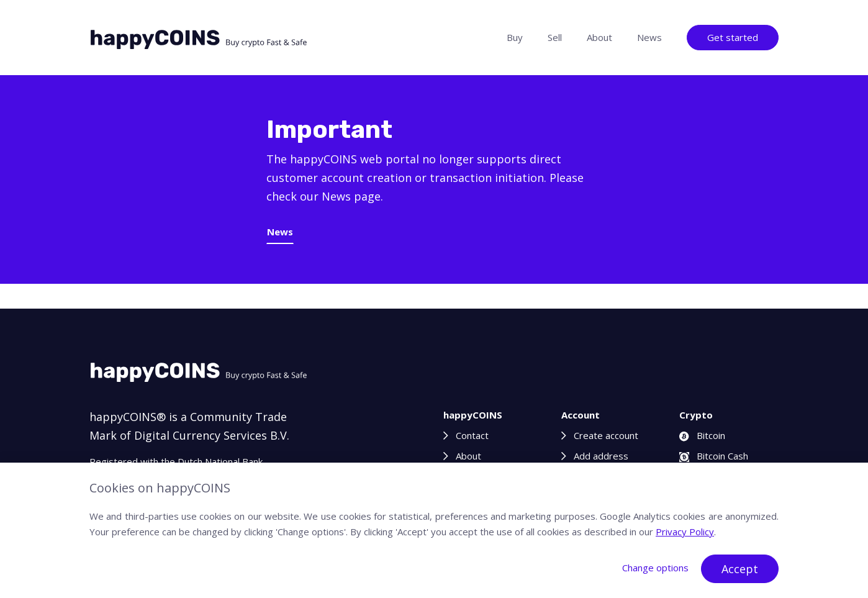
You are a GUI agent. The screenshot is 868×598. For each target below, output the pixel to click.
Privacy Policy (685, 532)
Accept (740, 569)
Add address (601, 456)
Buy (515, 37)
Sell (555, 37)
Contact (472, 435)
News (649, 37)
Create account (606, 435)
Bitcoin (702, 435)
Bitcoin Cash (714, 456)
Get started (733, 37)
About (599, 37)
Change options (655, 568)
